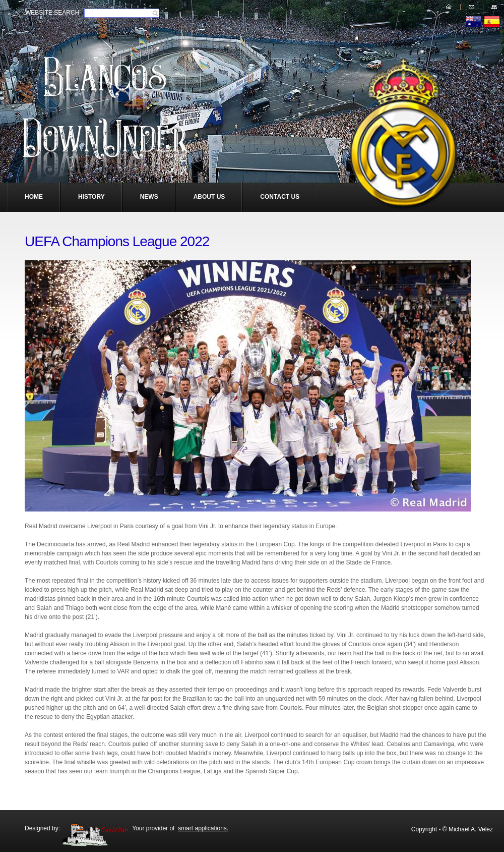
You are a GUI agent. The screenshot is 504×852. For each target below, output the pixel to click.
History (91, 197)
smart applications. (203, 828)
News (149, 197)
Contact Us (280, 197)
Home (34, 197)
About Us (209, 197)
